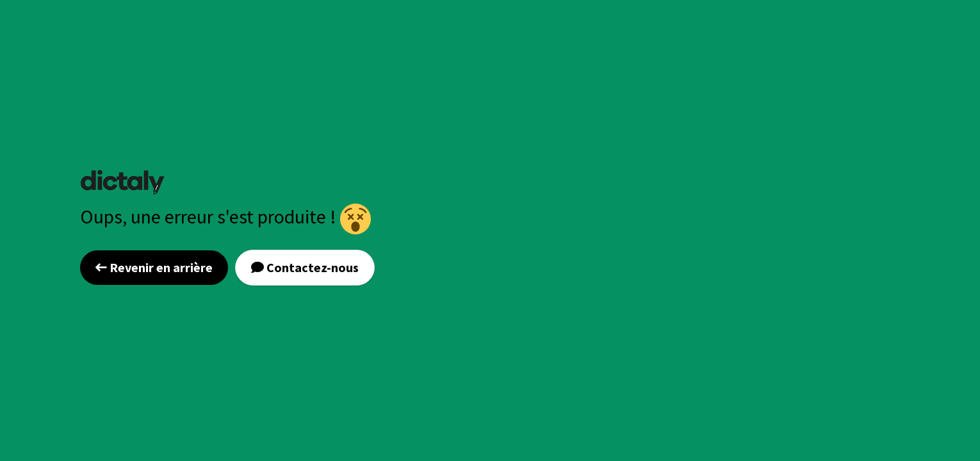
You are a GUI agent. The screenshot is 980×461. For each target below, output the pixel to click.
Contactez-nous (305, 267)
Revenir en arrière (154, 267)
